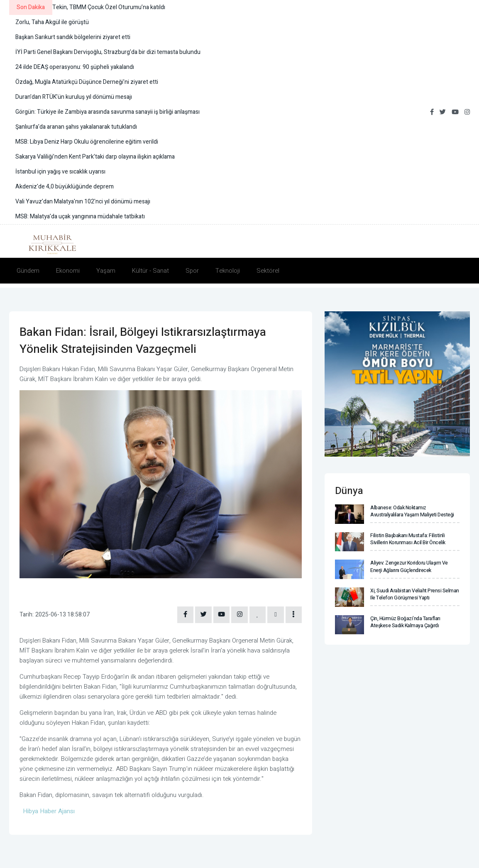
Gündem (28, 271)
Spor (192, 271)
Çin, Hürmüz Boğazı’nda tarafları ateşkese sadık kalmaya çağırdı (405, 622)
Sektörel (268, 271)
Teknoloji (228, 271)
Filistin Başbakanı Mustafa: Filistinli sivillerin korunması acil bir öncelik (408, 539)
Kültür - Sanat (150, 271)
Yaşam (106, 271)
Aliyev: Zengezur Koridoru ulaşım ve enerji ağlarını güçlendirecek (409, 566)
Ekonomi (68, 271)
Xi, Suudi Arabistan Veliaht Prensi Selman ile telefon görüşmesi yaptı (415, 594)
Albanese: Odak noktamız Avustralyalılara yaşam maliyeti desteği (412, 511)
